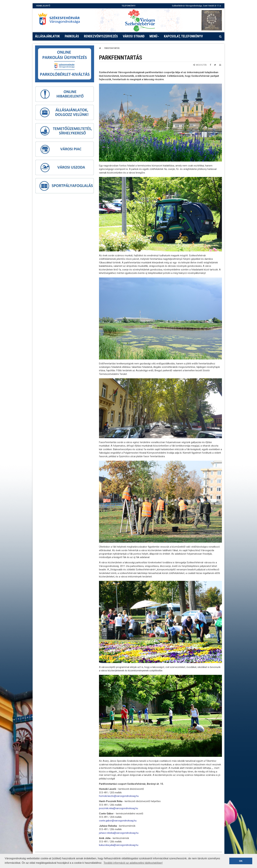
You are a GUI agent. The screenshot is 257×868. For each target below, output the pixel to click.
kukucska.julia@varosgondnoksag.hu (119, 845)
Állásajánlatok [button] (47, 36)
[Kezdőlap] (100, 48)
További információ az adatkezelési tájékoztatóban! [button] (133, 863)
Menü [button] (154, 37)
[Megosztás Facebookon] (210, 65)
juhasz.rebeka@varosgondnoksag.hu (119, 833)
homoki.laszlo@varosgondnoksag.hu (119, 796)
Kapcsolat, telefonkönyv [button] (183, 36)
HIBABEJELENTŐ (43, 6)
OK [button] (241, 861)
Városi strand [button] (134, 36)
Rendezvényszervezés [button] (101, 36)
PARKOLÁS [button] (72, 36)
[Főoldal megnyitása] (60, 20)
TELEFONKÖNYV (128, 6)
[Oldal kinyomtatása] (220, 65)
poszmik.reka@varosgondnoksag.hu (119, 808)
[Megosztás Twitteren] (215, 65)
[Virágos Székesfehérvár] (140, 20)
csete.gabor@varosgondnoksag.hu (118, 821)
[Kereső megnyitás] (220, 36)
